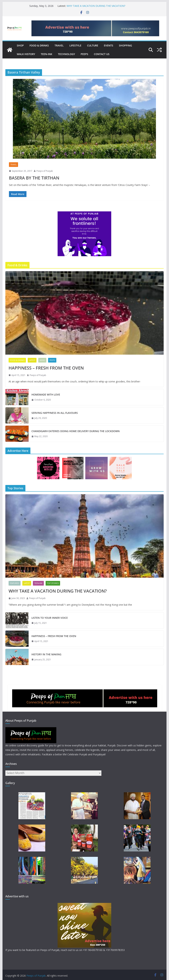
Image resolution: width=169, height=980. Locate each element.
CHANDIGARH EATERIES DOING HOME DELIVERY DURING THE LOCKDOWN (76, 431)
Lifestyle (75, 45)
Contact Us (102, 54)
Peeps (84, 54)
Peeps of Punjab (45, 171)
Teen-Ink (46, 54)
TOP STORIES (53, 583)
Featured (15, 583)
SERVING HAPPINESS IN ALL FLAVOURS (55, 413)
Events (109, 45)
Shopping (125, 45)
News (42, 360)
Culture (93, 45)
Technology (66, 54)
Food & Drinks (39, 45)
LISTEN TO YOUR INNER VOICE (50, 618)
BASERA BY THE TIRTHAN (34, 178)
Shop (20, 45)
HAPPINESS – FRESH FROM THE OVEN (46, 368)
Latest (32, 360)
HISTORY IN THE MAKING (46, 654)
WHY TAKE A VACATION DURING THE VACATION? (96, 6)
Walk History (26, 54)
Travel (59, 45)
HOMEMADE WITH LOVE (46, 395)
